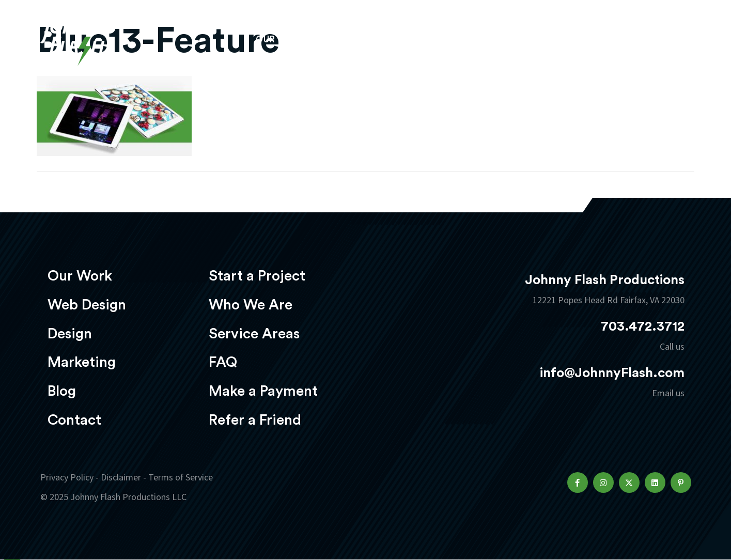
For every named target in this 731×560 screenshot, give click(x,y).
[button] (578, 483)
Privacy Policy (67, 478)
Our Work (282, 40)
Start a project (631, 41)
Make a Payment (263, 391)
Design (425, 40)
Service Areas (254, 334)
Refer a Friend (255, 420)
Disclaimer (121, 478)
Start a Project (257, 276)
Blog (62, 391)
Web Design (357, 40)
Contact (74, 420)
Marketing (492, 40)
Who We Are (251, 305)
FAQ (223, 362)
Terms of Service (181, 478)
